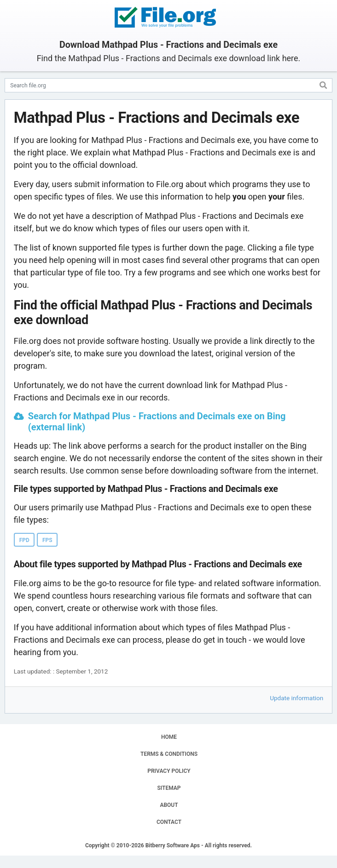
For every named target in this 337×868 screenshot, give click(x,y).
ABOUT (169, 805)
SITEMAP (169, 788)
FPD (24, 540)
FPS (47, 540)
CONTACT (169, 822)
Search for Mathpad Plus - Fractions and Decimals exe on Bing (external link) (157, 422)
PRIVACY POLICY (169, 771)
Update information (296, 698)
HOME (169, 737)
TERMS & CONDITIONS (169, 754)
